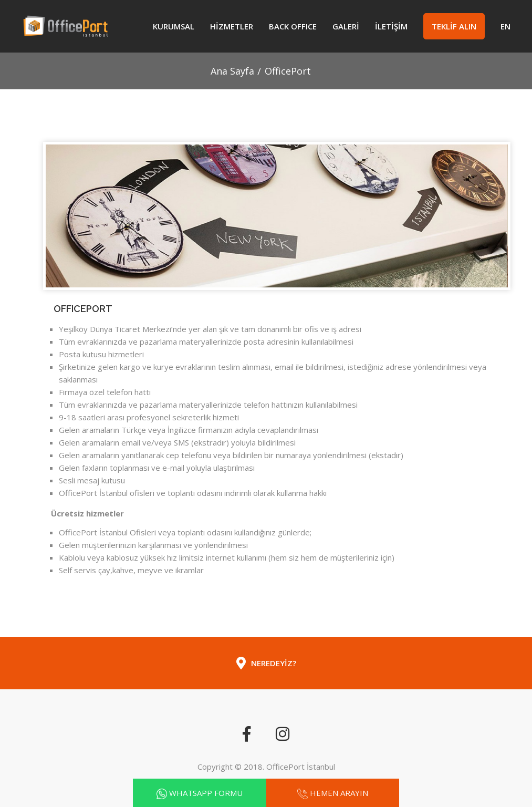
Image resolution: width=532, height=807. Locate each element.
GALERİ (346, 26)
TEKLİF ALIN (454, 26)
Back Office (293, 26)
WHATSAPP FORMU (206, 793)
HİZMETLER (232, 26)
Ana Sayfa (232, 71)
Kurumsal (174, 26)
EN (505, 26)
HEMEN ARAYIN (339, 793)
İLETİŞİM (391, 26)
